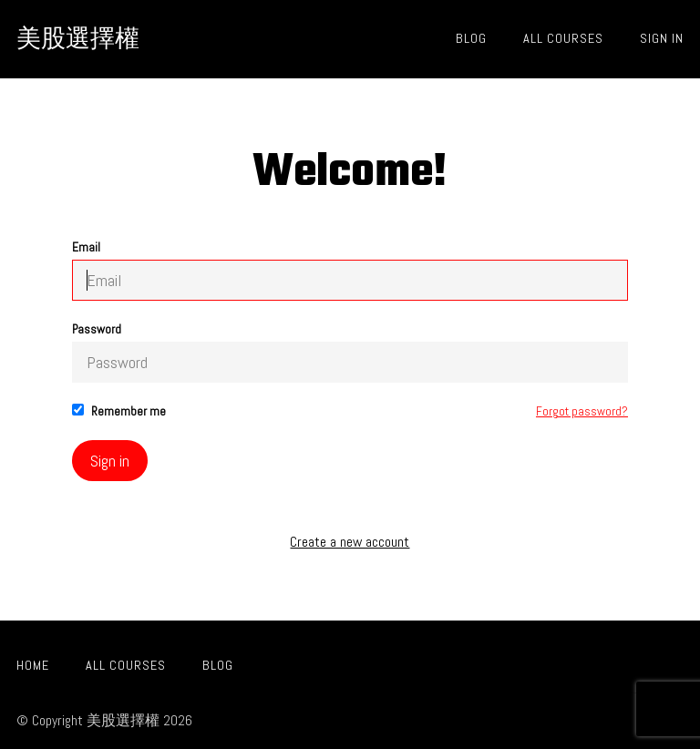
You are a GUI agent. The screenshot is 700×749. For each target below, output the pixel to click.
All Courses (563, 38)
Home (33, 665)
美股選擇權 (78, 39)
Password (350, 352)
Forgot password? (582, 411)
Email (350, 270)
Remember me (119, 411)
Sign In (662, 38)
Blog (471, 38)
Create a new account (350, 542)
